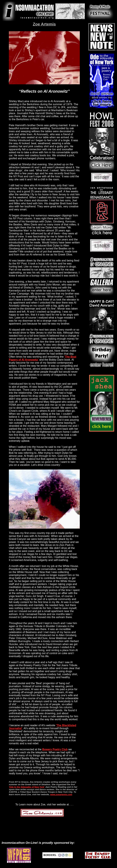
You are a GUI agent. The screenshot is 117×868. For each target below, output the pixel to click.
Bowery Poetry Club (55, 749)
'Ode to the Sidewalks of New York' (27, 787)
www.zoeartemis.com (61, 794)
